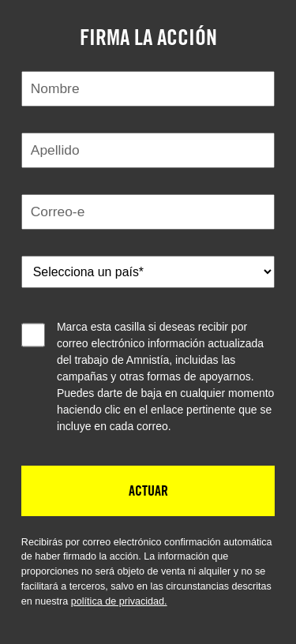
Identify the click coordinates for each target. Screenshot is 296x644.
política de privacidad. (119, 601)
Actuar (148, 490)
